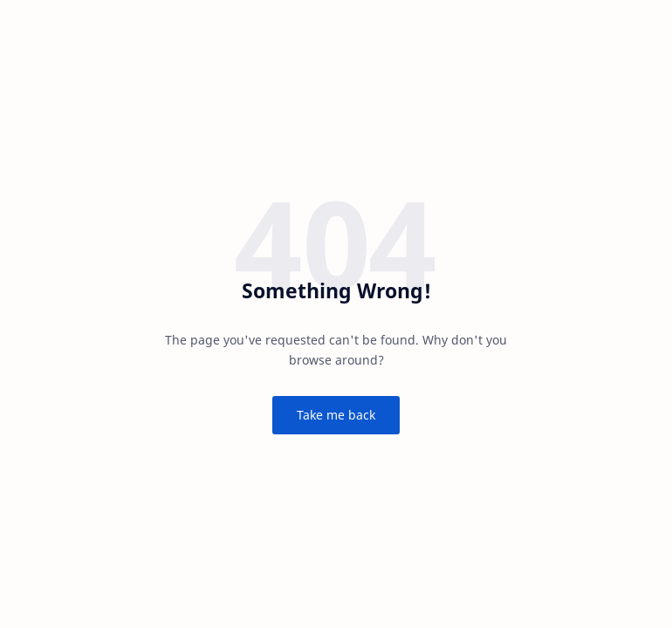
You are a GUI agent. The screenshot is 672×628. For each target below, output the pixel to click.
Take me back (336, 415)
